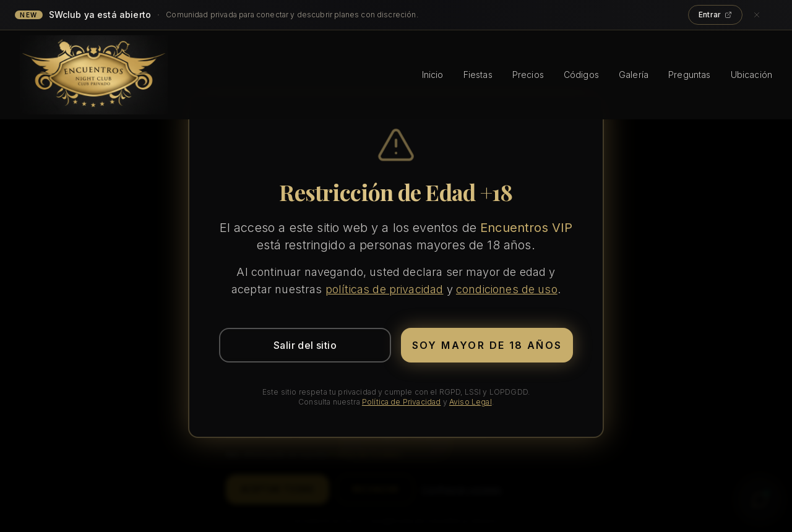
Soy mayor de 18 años (487, 345)
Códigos (581, 75)
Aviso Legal (471, 402)
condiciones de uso (507, 289)
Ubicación (751, 75)
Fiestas (478, 75)
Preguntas (689, 75)
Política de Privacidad (402, 402)
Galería (634, 75)
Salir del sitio (305, 345)
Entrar (715, 15)
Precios (528, 75)
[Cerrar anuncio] (764, 15)
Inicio (433, 75)
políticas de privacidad (385, 289)
